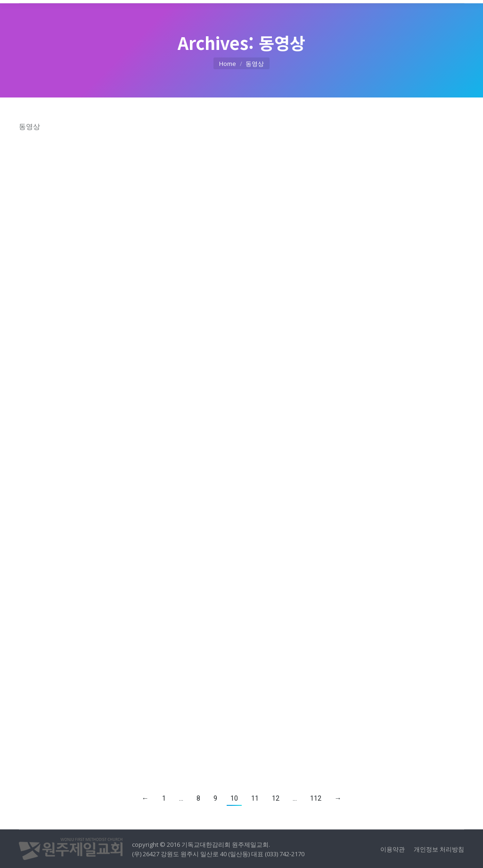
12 (276, 798)
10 (234, 798)
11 (255, 798)
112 (316, 798)
